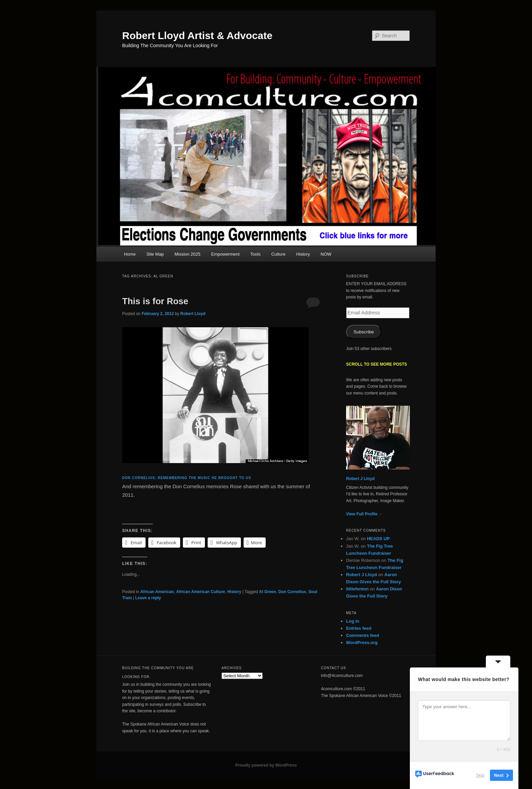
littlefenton (357, 589)
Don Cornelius (292, 592)
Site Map (155, 254)
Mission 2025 (187, 254)
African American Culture (201, 592)
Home (130, 254)
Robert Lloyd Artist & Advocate (197, 35)
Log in (353, 621)
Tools (255, 254)
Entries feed (359, 628)
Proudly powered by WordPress (266, 765)
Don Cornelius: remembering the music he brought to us (187, 478)
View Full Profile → (364, 514)
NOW (326, 254)
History (303, 254)
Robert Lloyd (193, 314)
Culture (278, 254)
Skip (480, 775)
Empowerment (225, 254)
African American (157, 592)
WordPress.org (362, 643)
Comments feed (363, 635)
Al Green (268, 592)
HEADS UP (378, 539)
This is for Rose (155, 301)
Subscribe (364, 332)
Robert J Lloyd (360, 479)
